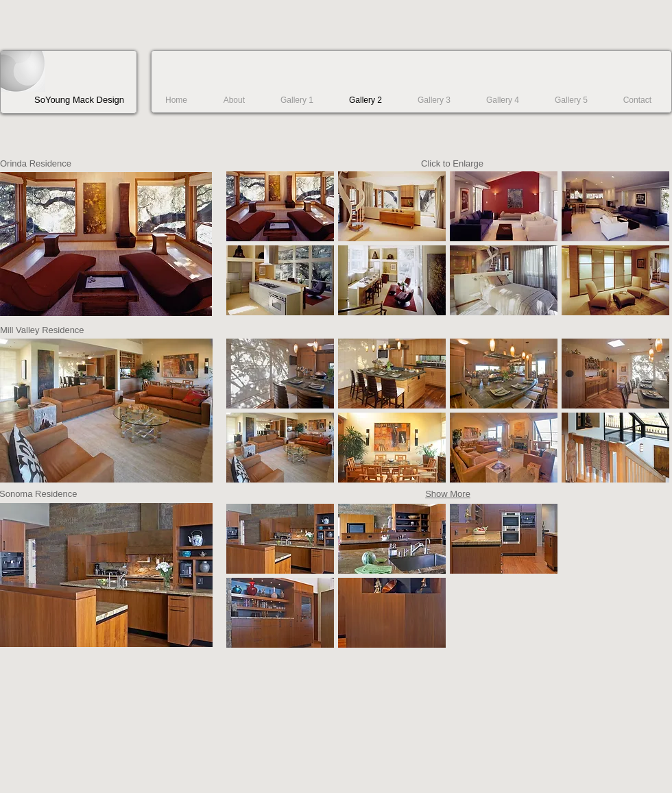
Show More (448, 494)
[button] (280, 206)
